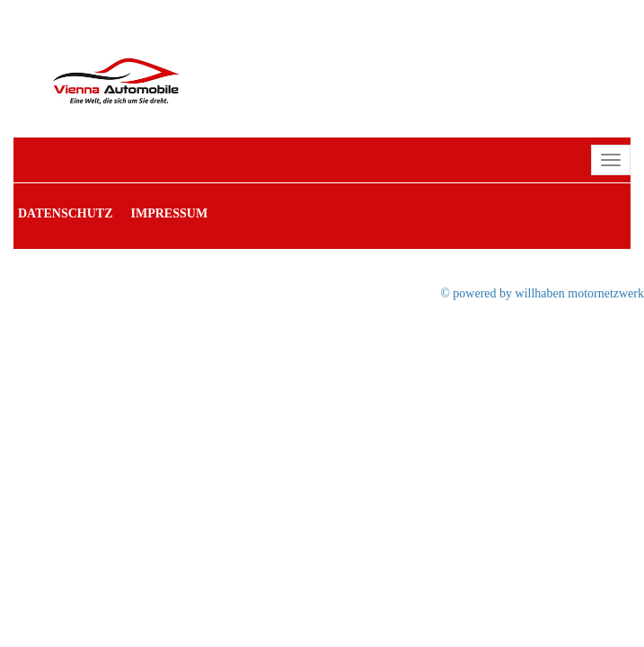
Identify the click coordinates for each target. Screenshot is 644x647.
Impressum (170, 213)
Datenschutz (66, 213)
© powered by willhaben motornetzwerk (542, 293)
